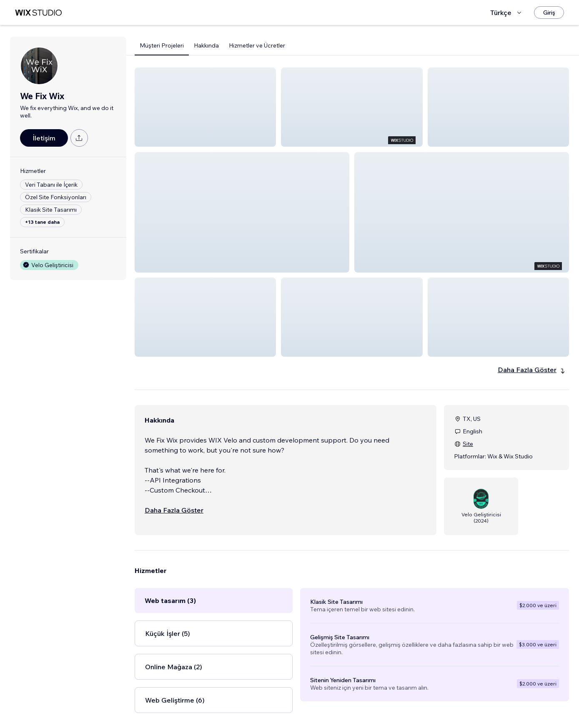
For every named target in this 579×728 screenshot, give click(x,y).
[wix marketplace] (38, 13)
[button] (205, 107)
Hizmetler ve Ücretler (257, 45)
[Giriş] (549, 13)
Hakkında (206, 45)
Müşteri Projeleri (162, 45)
